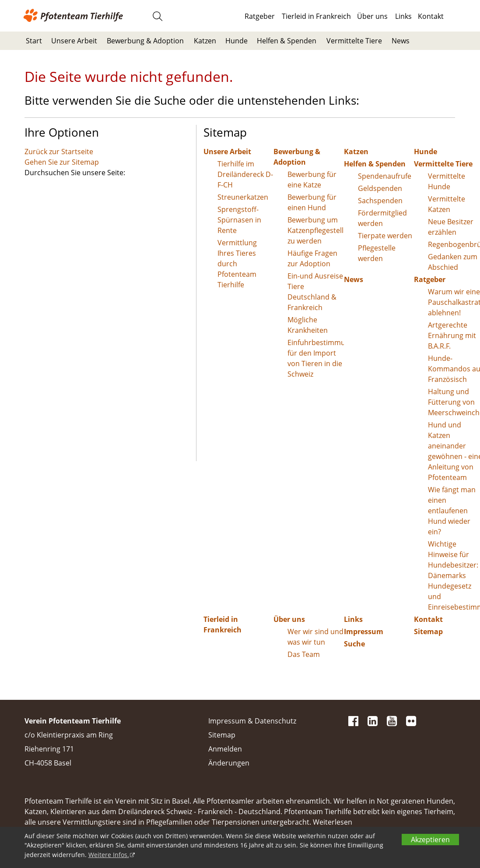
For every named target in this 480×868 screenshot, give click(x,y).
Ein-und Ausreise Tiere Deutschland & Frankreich (315, 292)
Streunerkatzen (243, 197)
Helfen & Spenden (287, 41)
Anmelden (225, 749)
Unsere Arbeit (74, 41)
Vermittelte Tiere (354, 41)
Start (34, 41)
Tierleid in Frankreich (316, 16)
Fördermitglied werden (382, 218)
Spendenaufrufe (385, 176)
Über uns (372, 16)
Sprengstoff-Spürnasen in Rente (239, 220)
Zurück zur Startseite (59, 152)
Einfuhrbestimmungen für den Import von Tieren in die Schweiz (316, 358)
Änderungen (229, 763)
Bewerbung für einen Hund (312, 202)
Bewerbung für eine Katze (312, 180)
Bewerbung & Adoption (145, 41)
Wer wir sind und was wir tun (315, 637)
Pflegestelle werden (377, 253)
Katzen (205, 41)
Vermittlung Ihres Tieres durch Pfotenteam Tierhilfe (237, 264)
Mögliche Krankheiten (308, 325)
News (401, 41)
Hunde (236, 41)
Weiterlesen (333, 822)
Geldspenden (380, 188)
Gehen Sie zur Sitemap (62, 162)
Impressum (364, 632)
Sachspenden (380, 201)
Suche (354, 644)
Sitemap (222, 735)
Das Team (304, 654)
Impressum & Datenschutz (252, 721)
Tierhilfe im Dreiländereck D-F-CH (245, 174)
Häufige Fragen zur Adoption (312, 258)
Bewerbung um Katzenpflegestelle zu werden (316, 230)
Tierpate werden (385, 236)
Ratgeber (260, 16)
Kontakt (431, 16)
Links (403, 16)
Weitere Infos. (109, 855)
